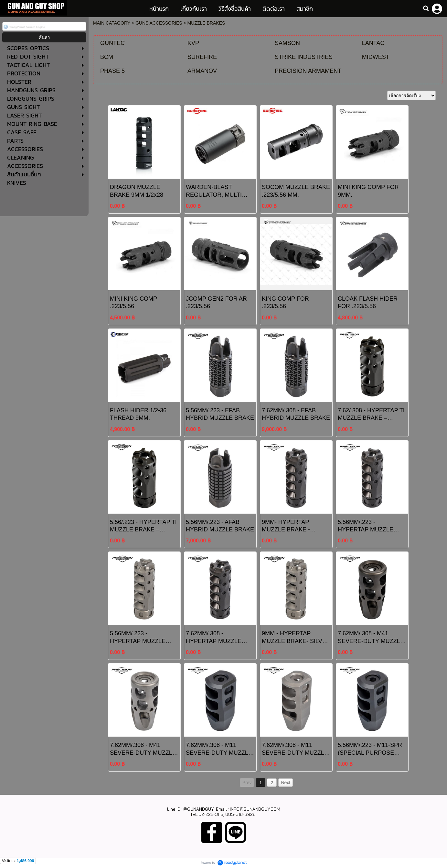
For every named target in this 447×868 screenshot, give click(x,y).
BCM (107, 57)
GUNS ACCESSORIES (159, 23)
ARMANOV (202, 71)
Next (286, 783)
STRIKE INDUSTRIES (304, 57)
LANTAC (373, 43)
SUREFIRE (202, 57)
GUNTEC (112, 43)
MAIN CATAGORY (112, 23)
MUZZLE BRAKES (206, 23)
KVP (193, 43)
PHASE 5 (112, 71)
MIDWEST (376, 57)
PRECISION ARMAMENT (308, 71)
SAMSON (287, 43)
